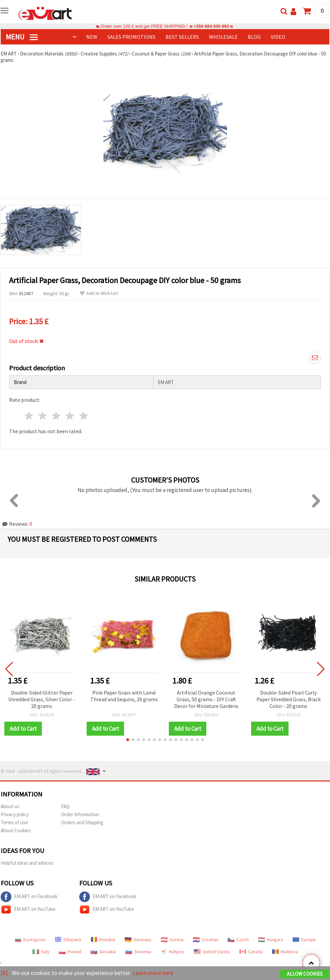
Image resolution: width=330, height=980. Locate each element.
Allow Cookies (305, 974)
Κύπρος (173, 952)
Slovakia (103, 952)
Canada (251, 952)
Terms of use (14, 822)
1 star (29, 416)
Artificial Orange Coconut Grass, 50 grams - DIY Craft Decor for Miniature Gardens (206, 699)
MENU (22, 37)
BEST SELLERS (182, 37)
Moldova (285, 952)
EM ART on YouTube (28, 909)
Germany (138, 940)
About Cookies (16, 830)
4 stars (70, 416)
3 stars (57, 416)
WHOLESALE (223, 37)
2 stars (43, 416)
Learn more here (153, 973)
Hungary (271, 940)
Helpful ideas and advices (27, 863)
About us (10, 806)
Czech (238, 940)
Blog (254, 37)
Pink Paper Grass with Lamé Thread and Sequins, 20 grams (124, 696)
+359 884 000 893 (211, 26)
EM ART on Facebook (29, 897)
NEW (92, 37)
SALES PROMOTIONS (131, 37)
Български (30, 940)
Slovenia (138, 952)
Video (278, 37)
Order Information (80, 814)
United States (212, 952)
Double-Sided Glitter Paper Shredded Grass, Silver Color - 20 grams (42, 699)
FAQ (65, 806)
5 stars (84, 416)
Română (103, 940)
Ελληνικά (68, 940)
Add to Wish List (99, 293)
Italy (41, 952)
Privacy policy (15, 814)
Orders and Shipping (82, 822)
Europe (304, 940)
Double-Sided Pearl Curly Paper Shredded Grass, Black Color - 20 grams (289, 699)
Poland (70, 952)
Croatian (206, 940)
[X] (4, 973)
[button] (128, 740)
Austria (172, 940)
